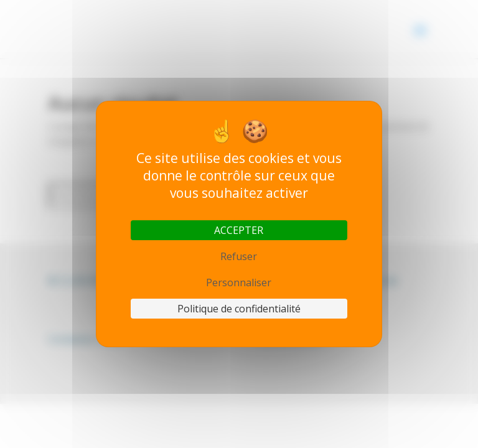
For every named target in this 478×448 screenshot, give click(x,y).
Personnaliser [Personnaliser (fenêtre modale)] (239, 282)
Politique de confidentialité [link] (239, 309)
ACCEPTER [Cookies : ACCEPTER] (239, 230)
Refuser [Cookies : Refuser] (239, 256)
